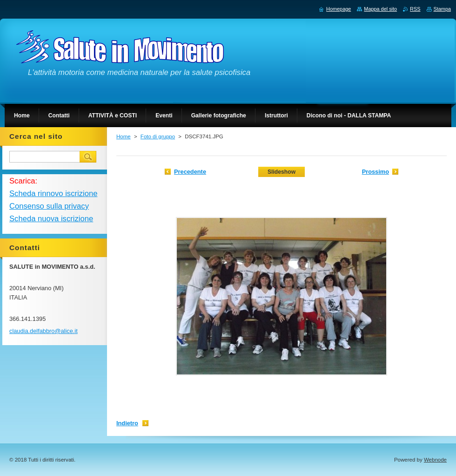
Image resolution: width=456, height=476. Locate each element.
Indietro (127, 423)
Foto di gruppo (158, 136)
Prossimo (376, 172)
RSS (415, 9)
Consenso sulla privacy (49, 206)
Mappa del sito (380, 9)
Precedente (190, 172)
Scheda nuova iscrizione (51, 219)
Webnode (435, 460)
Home (124, 136)
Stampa (442, 9)
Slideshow (282, 172)
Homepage (339, 9)
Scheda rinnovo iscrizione (53, 194)
